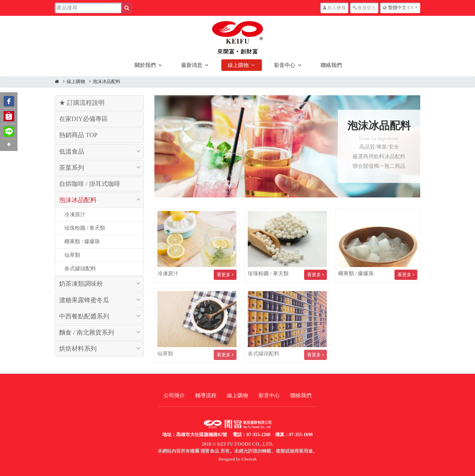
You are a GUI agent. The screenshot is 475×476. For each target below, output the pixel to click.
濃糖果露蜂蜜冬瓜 (84, 300)
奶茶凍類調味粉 (81, 284)
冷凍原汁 (74, 214)
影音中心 (285, 65)
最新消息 (192, 65)
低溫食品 (72, 151)
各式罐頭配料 (79, 268)
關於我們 (145, 65)
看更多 (225, 275)
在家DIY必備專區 (83, 119)
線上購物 (238, 65)
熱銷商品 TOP (78, 135)
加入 (334, 8)
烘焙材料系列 (78, 349)
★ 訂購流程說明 (82, 103)
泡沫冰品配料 (107, 82)
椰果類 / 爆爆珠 (81, 241)
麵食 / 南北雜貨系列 (87, 332)
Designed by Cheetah (237, 459)
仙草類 (72, 255)
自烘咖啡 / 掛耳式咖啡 (90, 184)
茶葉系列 (72, 168)
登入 (364, 8)
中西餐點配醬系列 (84, 316)
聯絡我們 (331, 65)
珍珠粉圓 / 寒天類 (84, 228)
